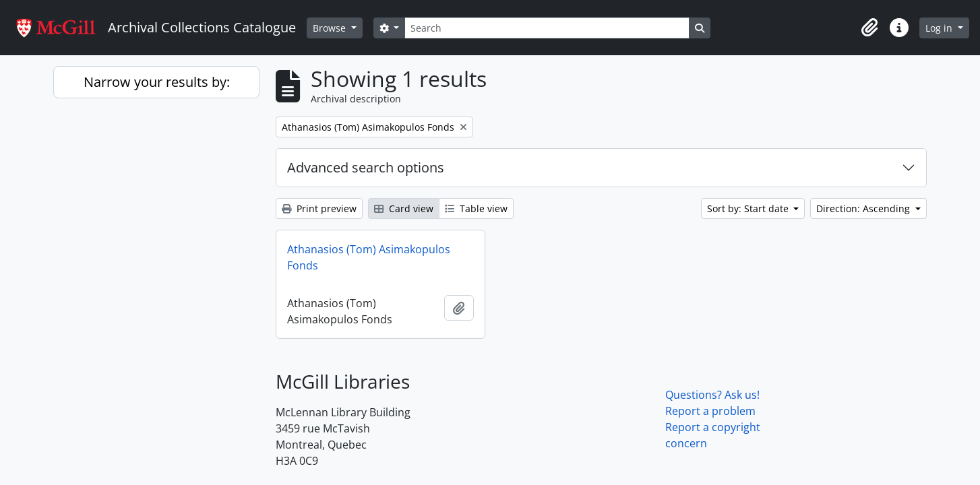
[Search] (547, 28)
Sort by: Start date (749, 208)
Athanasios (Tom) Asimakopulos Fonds (369, 257)
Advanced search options (366, 167)
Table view (476, 208)
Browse (331, 28)
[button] (869, 28)
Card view (404, 208)
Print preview (319, 208)
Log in (940, 28)
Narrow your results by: (157, 82)
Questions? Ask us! (712, 395)
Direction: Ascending (864, 208)
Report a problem (710, 411)
